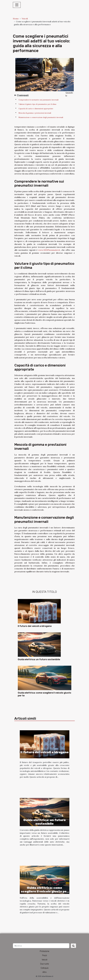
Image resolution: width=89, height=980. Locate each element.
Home (16, 19)
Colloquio (45, 968)
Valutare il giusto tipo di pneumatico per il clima (37, 104)
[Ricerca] (41, 946)
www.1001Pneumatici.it (49, 250)
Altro (44, 972)
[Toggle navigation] (17, 5)
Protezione (44, 951)
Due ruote (45, 964)
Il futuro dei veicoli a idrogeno (35, 626)
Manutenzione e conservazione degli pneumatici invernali (41, 117)
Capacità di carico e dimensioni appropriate (36, 109)
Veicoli (25, 19)
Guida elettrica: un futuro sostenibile (39, 659)
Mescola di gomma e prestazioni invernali (35, 113)
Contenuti (23, 95)
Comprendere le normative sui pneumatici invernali (38, 100)
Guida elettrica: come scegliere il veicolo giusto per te (44, 891)
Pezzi (45, 955)
